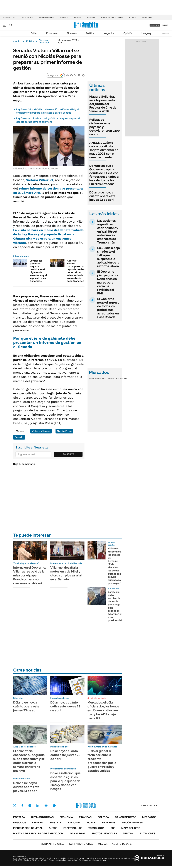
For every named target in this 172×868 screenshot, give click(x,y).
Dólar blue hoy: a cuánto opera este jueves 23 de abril (102, 196)
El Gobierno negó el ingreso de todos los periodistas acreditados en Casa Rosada (108, 308)
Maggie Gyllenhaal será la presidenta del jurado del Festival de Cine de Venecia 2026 (103, 104)
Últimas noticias (42, 817)
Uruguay (146, 33)
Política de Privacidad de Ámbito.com (38, 834)
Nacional (74, 823)
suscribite (155, 25)
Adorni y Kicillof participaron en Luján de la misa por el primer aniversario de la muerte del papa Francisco (76, 271)
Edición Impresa (132, 823)
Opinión (128, 33)
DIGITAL (52, 844)
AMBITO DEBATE (115, 844)
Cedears (123, 378)
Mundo (91, 823)
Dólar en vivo (27, 18)
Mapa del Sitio (131, 828)
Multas (128, 834)
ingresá (165, 25)
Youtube (46, 806)
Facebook (22, 806)
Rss (113, 828)
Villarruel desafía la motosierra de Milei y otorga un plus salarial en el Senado (66, 573)
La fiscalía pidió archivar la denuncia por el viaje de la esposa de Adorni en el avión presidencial (115, 606)
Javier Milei (147, 18)
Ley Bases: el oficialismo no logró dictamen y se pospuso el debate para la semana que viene (48, 120)
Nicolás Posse (64, 431)
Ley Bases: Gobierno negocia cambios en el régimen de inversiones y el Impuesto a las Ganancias (38, 271)
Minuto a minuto (98, 698)
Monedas (94, 378)
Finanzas (72, 33)
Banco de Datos (126, 817)
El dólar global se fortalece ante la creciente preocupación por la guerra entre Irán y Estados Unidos (102, 761)
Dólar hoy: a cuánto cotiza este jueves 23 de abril (65, 706)
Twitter (15, 806)
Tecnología (96, 828)
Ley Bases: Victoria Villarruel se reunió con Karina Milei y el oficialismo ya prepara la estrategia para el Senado (47, 111)
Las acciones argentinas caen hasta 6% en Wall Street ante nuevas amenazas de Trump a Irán (107, 232)
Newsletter (165, 33)
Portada (19, 817)
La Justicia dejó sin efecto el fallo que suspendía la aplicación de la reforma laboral (109, 257)
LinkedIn (38, 806)
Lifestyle (55, 823)
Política (90, 33)
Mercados (149, 817)
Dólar (34, 33)
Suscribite (68, 454)
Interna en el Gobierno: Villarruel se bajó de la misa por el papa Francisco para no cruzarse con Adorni (30, 575)
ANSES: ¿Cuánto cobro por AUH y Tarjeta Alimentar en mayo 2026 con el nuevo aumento (104, 150)
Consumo (91, 18)
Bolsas (102, 378)
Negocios (109, 33)
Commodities (112, 378)
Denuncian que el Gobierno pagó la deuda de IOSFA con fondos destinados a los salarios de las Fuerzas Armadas (104, 175)
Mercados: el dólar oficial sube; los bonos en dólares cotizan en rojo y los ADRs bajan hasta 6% (103, 710)
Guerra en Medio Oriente (112, 18)
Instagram (30, 806)
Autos (53, 828)
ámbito (17, 41)
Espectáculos (73, 828)
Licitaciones (147, 834)
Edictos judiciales (104, 834)
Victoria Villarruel (44, 41)
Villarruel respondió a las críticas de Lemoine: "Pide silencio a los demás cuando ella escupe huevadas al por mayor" (115, 566)
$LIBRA (132, 18)
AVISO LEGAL (78, 834)
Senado (19, 437)
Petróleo (77, 18)
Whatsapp (54, 806)
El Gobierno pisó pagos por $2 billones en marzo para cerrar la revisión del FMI (108, 282)
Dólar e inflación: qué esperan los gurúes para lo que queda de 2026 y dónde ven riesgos (65, 781)
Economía (52, 33)
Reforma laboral (46, 18)
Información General (28, 828)
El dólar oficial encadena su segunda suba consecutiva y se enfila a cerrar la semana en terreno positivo (29, 761)
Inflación (64, 18)
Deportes (109, 823)
